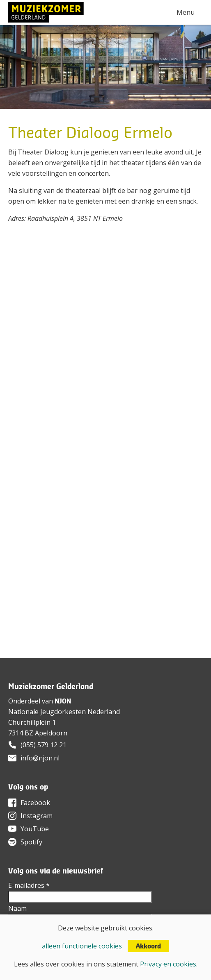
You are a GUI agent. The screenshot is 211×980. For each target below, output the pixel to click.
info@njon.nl (40, 758)
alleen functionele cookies (82, 946)
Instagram (37, 816)
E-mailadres (29, 885)
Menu (186, 12)
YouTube (35, 829)
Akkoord (148, 946)
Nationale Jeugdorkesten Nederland (64, 712)
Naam (17, 908)
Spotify (31, 842)
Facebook (35, 803)
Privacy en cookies (168, 964)
